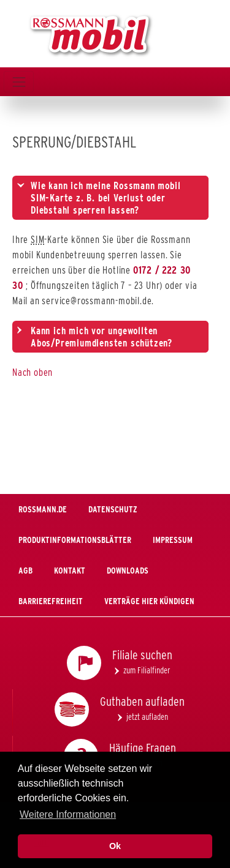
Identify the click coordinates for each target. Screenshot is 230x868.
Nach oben (33, 372)
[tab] (110, 198)
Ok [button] (115, 846)
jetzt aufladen (147, 717)
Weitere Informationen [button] (68, 814)
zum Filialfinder (147, 670)
